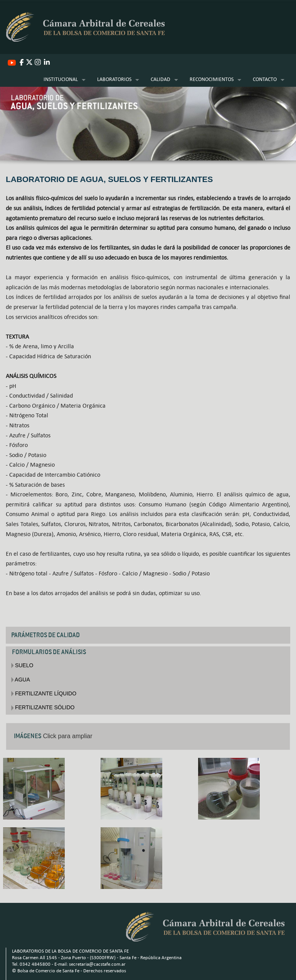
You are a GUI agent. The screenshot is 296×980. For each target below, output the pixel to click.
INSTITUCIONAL (61, 79)
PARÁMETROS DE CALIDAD (45, 635)
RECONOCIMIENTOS (212, 79)
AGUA (21, 680)
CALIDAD (161, 79)
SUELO (22, 665)
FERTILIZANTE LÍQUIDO (44, 693)
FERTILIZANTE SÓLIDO (43, 707)
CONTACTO (265, 79)
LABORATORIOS (114, 79)
